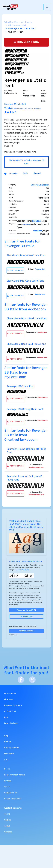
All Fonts (26, 22)
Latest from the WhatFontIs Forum (25, 562)
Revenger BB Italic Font (21, 386)
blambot (37, 173)
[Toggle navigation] (47, 7)
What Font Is (10, 694)
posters (27, 224)
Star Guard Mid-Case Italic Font (25, 281)
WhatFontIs (11, 22)
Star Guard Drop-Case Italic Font (26, 255)
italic (25, 173)
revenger (14, 173)
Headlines (38, 231)
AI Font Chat (10, 711)
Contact (8, 832)
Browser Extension (13, 705)
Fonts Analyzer (11, 723)
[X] (32, 680)
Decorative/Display (40, 185)
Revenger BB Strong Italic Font (25, 409)
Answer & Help (23, 570)
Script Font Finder (13, 799)
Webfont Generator (27, 631)
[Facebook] (21, 680)
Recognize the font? (27, 610)
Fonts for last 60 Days (15, 775)
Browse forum (27, 617)
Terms (7, 814)
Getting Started (12, 748)
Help (6, 736)
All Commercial (17, 26)
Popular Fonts (11, 793)
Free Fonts (9, 754)
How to (8, 742)
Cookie (7, 820)
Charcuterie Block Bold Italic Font (27, 319)
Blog (6, 717)
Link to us (9, 699)
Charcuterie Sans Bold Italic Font (26, 344)
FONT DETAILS (15, 270)
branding (36, 221)
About (7, 826)
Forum (7, 769)
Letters (8, 781)
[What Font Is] (10, 7)
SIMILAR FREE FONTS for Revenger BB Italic (26, 162)
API (6, 760)
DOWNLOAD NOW (26, 42)
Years (7, 787)
